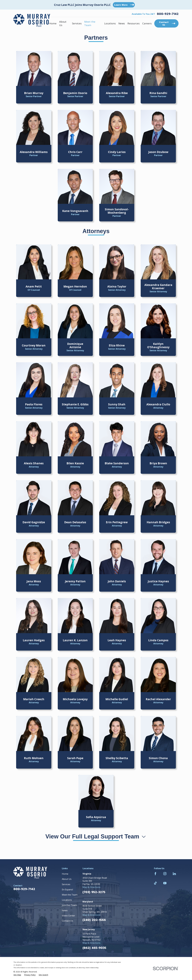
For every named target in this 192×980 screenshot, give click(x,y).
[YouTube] (165, 883)
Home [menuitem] (53, 23)
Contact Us (67, 921)
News (65, 910)
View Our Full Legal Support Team (96, 836)
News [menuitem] (122, 23)
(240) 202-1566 (94, 920)
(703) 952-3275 (94, 892)
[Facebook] (155, 874)
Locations (67, 900)
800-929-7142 (168, 14)
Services (66, 884)
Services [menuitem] (77, 23)
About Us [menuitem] (63, 23)
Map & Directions (91, 887)
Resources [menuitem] (134, 23)
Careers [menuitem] (147, 23)
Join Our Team (69, 905)
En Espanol (67, 889)
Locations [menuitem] (110, 23)
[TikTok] (155, 883)
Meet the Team (70, 895)
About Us (67, 879)
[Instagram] (165, 874)
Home (65, 874)
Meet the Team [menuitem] (90, 23)
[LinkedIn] (174, 874)
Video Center (68, 916)
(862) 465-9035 (94, 948)
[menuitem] (17, 975)
